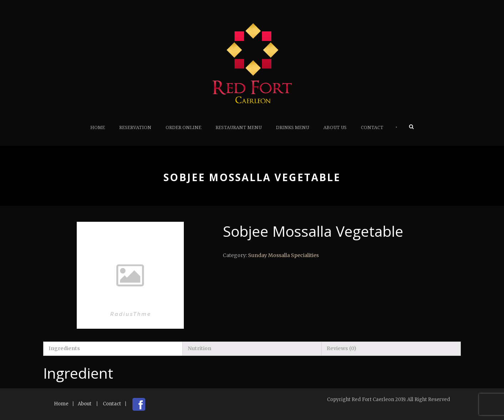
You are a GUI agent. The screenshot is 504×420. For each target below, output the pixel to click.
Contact (372, 127)
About (85, 404)
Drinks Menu (293, 127)
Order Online (183, 127)
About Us (335, 127)
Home (98, 127)
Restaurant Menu (239, 127)
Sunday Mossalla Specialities (283, 255)
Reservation (135, 127)
